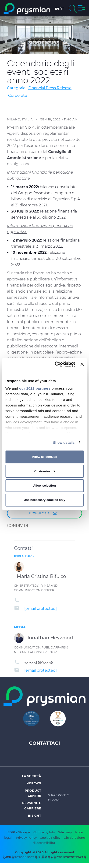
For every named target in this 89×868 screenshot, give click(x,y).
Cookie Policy (50, 838)
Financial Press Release (50, 88)
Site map (65, 832)
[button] (82, 8)
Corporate (18, 95)
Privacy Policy (26, 838)
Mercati (34, 783)
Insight (35, 816)
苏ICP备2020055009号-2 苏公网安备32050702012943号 (44, 857)
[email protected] (41, 609)
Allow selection (44, 486)
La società (32, 776)
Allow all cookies (44, 457)
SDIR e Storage (19, 832)
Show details (64, 442)
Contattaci (44, 743)
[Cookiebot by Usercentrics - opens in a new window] (56, 364)
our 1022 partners (35, 388)
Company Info (44, 832)
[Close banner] (82, 364)
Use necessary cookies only (45, 500)
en (57, 9)
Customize (45, 471)
